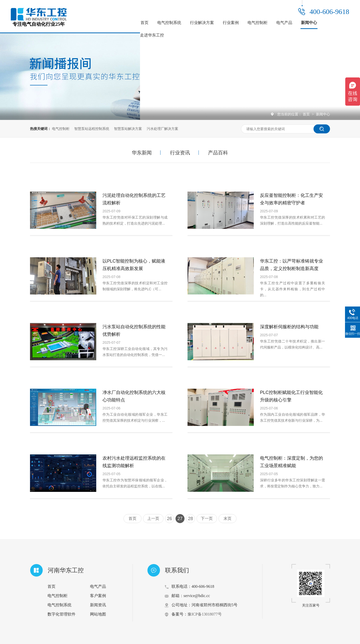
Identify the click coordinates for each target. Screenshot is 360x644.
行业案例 (231, 23)
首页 (144, 23)
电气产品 (284, 23)
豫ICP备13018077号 (205, 614)
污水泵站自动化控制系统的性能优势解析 (134, 330)
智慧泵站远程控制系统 (92, 129)
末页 (227, 518)
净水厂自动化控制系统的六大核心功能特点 (134, 396)
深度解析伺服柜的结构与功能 (289, 327)
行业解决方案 (202, 23)
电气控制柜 (257, 23)
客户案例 (98, 596)
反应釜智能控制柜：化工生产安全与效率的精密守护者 (291, 199)
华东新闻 (142, 153)
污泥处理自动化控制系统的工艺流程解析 (134, 199)
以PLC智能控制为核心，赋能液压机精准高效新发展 (134, 265)
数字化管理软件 (61, 614)
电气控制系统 (169, 23)
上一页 (153, 518)
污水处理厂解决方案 (162, 129)
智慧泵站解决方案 (128, 129)
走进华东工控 (152, 35)
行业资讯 (180, 153)
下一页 (207, 518)
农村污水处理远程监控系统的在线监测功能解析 (134, 462)
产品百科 (218, 153)
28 (190, 519)
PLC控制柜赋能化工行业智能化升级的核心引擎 (291, 396)
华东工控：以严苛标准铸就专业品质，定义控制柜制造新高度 (291, 265)
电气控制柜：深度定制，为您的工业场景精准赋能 (291, 462)
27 (180, 519)
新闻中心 (309, 23)
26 (169, 519)
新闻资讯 (98, 605)
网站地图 (98, 614)
